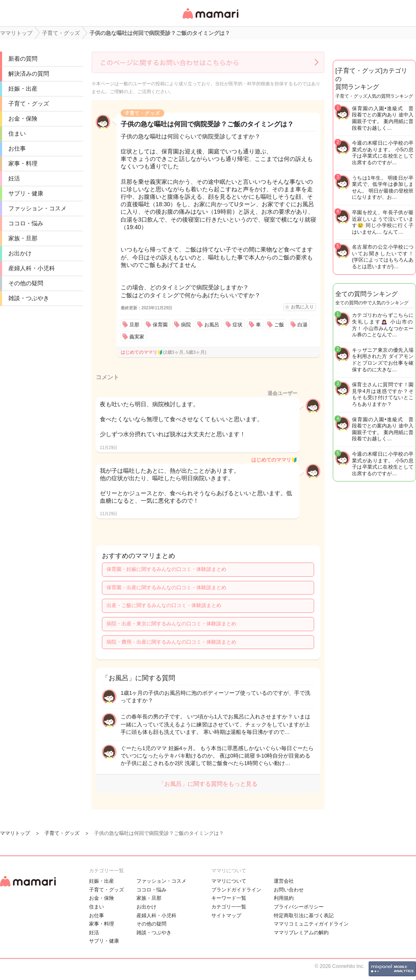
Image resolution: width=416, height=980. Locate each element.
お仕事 (17, 148)
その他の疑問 (26, 283)
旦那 (134, 325)
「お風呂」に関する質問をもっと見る (208, 784)
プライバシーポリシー (299, 907)
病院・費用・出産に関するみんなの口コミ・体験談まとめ (171, 642)
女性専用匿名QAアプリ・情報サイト (210, 19)
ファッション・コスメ (37, 208)
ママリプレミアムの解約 (301, 933)
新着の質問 (23, 59)
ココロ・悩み (26, 223)
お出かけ (20, 253)
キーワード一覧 (229, 898)
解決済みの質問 (29, 74)
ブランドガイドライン (236, 890)
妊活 (14, 178)
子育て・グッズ (29, 104)
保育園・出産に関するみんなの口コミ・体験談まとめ (166, 588)
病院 (186, 325)
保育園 (160, 325)
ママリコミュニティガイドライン (311, 924)
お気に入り (302, 307)
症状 (238, 325)
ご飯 (279, 325)
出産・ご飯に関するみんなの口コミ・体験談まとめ (164, 605)
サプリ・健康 (26, 193)
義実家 (137, 337)
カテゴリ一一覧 (229, 907)
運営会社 (284, 881)
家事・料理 (23, 163)
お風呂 (212, 325)
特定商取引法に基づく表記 (304, 916)
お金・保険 (23, 118)
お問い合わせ (289, 890)
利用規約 (284, 898)
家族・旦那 (23, 238)
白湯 (302, 325)
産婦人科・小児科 (32, 268)
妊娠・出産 (23, 89)
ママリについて (229, 881)
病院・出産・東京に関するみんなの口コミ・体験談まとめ (171, 624)
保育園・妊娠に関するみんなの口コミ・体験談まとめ (166, 569)
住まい (17, 133)
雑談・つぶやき (29, 298)
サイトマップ (226, 916)
